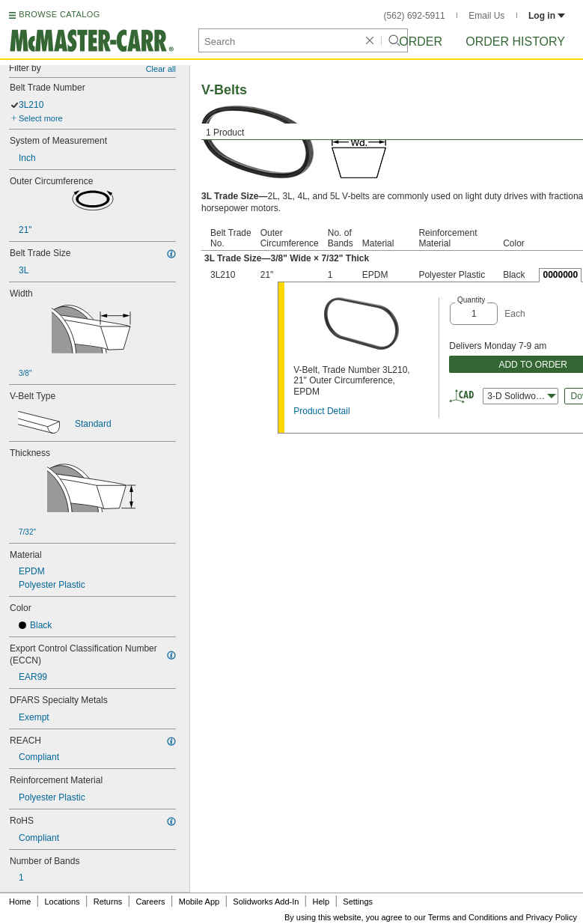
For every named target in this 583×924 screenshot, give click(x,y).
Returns (108, 902)
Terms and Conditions (468, 917)
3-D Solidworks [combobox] (522, 396)
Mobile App (199, 902)
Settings (358, 902)
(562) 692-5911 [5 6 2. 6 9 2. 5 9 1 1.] (415, 16)
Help (321, 902)
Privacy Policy (552, 917)
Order (421, 42)
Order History (515, 42)
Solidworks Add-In (266, 902)
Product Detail (321, 411)
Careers (150, 902)
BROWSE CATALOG (59, 14)
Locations (62, 902)
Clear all (161, 69)
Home (20, 902)
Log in (547, 16)
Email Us (486, 16)
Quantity (471, 300)
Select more (41, 118)
